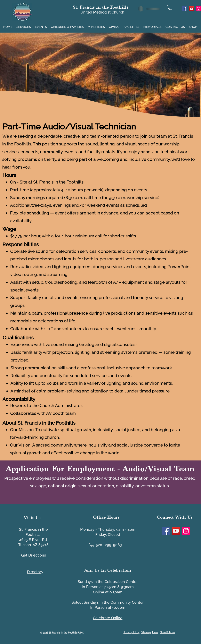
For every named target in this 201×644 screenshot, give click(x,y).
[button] (24, 25)
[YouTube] (192, 9)
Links (155, 632)
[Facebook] (185, 9)
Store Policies (167, 632)
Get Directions (34, 555)
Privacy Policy (131, 632)
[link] (170, 8)
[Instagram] (199, 9)
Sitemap (146, 632)
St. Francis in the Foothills (101, 7)
